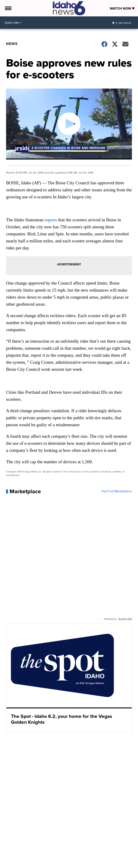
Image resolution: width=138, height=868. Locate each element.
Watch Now (122, 8)
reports (51, 220)
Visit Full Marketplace (117, 491)
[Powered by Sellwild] (125, 619)
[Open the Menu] (8, 8)
